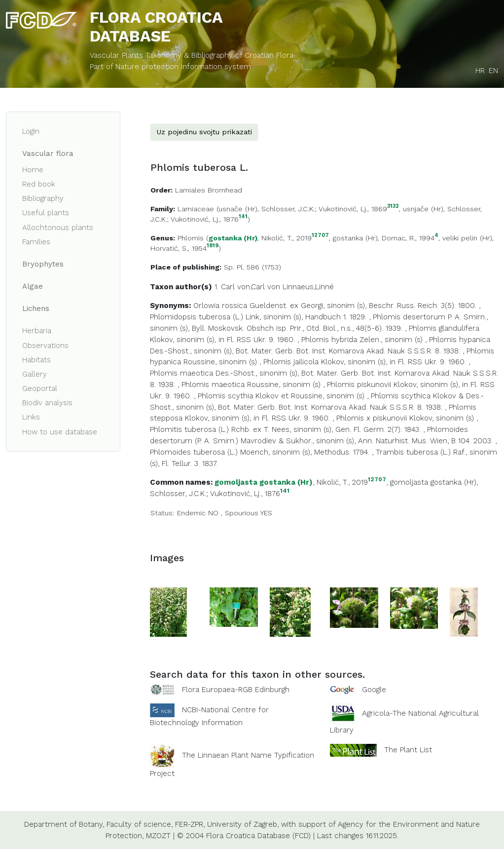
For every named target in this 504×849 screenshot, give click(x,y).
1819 (213, 246)
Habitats (36, 360)
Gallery (35, 374)
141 (243, 217)
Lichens (36, 309)
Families (36, 242)
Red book (39, 184)
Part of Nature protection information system (170, 67)
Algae (33, 286)
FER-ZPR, (190, 824)
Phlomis (191, 238)
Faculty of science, (140, 824)
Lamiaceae (196, 209)
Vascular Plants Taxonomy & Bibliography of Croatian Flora (192, 55)
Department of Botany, (64, 824)
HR (480, 71)
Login (31, 131)
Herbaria (37, 331)
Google (374, 690)
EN (493, 71)
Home (33, 170)
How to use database (60, 432)
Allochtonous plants (58, 228)
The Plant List (408, 750)
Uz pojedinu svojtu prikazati (204, 132)
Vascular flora (48, 154)
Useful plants (46, 213)
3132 (393, 207)
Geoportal (40, 388)
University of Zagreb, (243, 824)
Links (31, 417)
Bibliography (43, 198)
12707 (320, 236)
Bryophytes (43, 264)
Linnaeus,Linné (308, 287)
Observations (45, 346)
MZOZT (158, 836)
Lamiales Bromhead (209, 190)
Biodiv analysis (47, 403)
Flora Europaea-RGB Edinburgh (236, 690)
